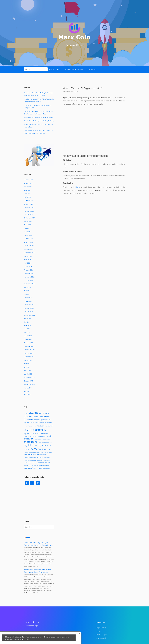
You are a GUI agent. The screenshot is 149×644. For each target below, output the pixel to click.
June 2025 (27, 172)
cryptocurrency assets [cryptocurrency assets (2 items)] (32, 415)
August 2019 (28, 369)
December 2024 (29, 189)
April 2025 (27, 178)
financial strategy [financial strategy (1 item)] (48, 433)
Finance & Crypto (102, 616)
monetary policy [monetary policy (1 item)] (33, 444)
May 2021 (27, 310)
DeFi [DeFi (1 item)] (51, 424)
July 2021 (27, 303)
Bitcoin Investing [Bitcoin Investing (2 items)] (43, 394)
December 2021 (29, 286)
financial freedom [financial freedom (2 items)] (44, 431)
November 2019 (29, 359)
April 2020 (27, 352)
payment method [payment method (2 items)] (44, 444)
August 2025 (28, 168)
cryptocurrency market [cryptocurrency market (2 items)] (38, 418)
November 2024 (29, 192)
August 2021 (28, 300)
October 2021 (28, 293)
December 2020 (29, 328)
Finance (99, 613)
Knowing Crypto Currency (74, 69)
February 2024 (29, 220)
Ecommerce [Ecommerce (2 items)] (46, 427)
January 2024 (28, 224)
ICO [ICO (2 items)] (29, 436)
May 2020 (27, 348)
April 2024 (27, 213)
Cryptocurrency (101, 609)
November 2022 (29, 258)
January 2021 (28, 324)
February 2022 (29, 283)
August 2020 (28, 341)
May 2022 (27, 276)
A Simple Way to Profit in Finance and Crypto (39, 117)
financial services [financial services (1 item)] (39, 433)
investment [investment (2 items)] (35, 436)
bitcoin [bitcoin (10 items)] (33, 394)
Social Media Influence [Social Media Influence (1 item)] (43, 447)
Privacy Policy (91, 69)
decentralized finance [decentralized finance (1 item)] (44, 424)
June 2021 (27, 307)
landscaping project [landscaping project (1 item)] (36, 442)
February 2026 (29, 161)
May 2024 (27, 210)
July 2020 (27, 345)
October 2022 (28, 262)
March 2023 (28, 248)
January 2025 (28, 185)
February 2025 (29, 182)
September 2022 (29, 265)
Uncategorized (101, 620)
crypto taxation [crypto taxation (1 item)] (46, 420)
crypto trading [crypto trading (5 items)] (31, 423)
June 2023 (27, 241)
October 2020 (28, 334)
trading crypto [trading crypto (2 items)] (37, 449)
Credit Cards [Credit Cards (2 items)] (41, 407)
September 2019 (29, 366)
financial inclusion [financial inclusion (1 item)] (29, 433)
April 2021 (27, 314)
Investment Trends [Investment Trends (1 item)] (38, 439)
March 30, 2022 (74, 92)
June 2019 (27, 376)
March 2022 (28, 279)
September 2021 (29, 296)
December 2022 (29, 255)
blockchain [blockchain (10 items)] (30, 398)
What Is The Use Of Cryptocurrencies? (83, 88)
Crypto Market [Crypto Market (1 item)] (37, 420)
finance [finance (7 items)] (34, 430)
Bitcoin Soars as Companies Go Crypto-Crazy (39, 121)
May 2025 (27, 175)
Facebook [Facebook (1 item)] (27, 431)
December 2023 (29, 227)
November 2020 (29, 331)
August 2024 (28, 203)
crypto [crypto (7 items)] (49, 407)
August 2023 (28, 237)
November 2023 (29, 230)
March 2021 (28, 317)
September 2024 (29, 199)
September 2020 (29, 338)
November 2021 (29, 289)
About (59, 69)
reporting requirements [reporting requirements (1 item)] (30, 447)
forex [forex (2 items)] (26, 436)
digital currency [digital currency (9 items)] (33, 427)
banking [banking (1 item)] (26, 394)
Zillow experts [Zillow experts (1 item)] (46, 449)
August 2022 (28, 269)
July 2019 (27, 373)
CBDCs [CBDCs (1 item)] (46, 404)
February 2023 (29, 251)
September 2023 (29, 234)
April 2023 (27, 244)
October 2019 (28, 362)
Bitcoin (78, 187)
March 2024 (28, 217)
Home (52, 69)
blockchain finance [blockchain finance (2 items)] (44, 398)
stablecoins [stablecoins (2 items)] (28, 449)
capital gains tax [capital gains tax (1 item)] (39, 404)
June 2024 (27, 206)
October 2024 (28, 196)
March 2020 (28, 355)
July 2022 (27, 272)
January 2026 (28, 165)
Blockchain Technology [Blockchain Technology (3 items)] (33, 401)
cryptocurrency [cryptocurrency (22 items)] (35, 411)
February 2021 (29, 321)
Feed (28, 519)
